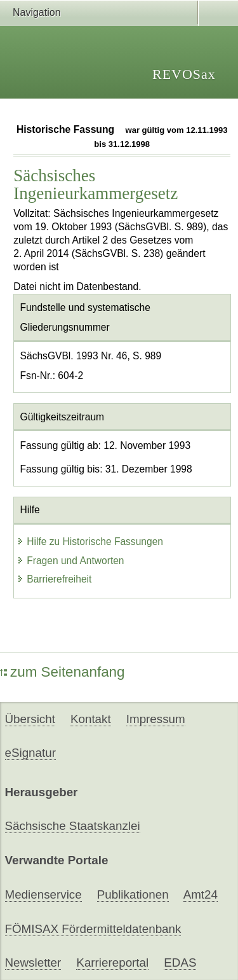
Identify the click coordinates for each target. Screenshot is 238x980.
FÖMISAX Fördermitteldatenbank (93, 929)
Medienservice (43, 894)
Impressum (156, 719)
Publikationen (133, 894)
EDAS (180, 963)
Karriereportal (112, 963)
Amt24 (201, 894)
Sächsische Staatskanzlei (73, 826)
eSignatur (30, 753)
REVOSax (184, 74)
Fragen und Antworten (70, 561)
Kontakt (91, 719)
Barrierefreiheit (54, 579)
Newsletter (33, 963)
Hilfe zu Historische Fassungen (90, 542)
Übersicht (30, 719)
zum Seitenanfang (63, 672)
